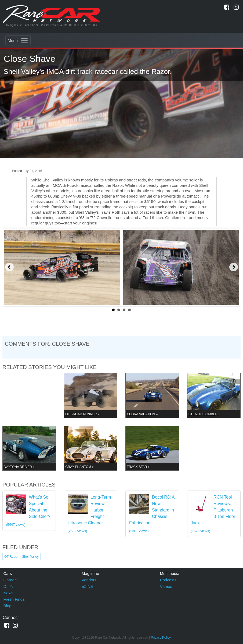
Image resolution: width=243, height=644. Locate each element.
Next (234, 267)
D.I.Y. (8, 586)
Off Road (11, 557)
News (9, 593)
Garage (10, 580)
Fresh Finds (14, 599)
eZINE (87, 586)
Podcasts (168, 580)
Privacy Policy (161, 638)
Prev (9, 267)
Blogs (9, 606)
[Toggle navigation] (18, 40)
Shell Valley (30, 557)
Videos (166, 586)
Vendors (89, 580)
